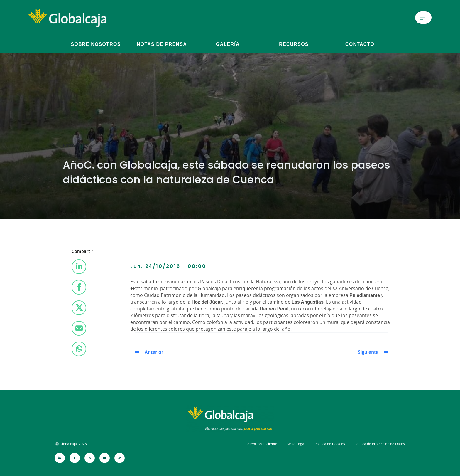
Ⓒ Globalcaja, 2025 (71, 444)
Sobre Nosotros (96, 44)
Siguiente (368, 352)
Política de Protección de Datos (380, 444)
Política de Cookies (330, 444)
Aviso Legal (296, 444)
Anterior (154, 352)
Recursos (294, 44)
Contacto (360, 44)
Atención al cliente (262, 444)
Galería (228, 44)
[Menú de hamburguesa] (423, 18)
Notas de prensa (162, 44)
